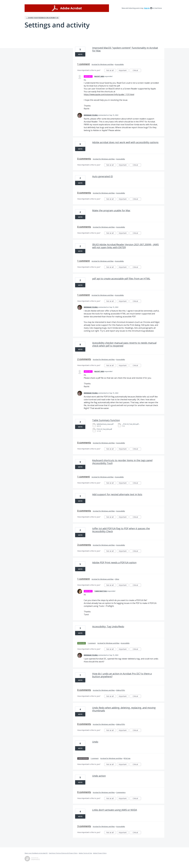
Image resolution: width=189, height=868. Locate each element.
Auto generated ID (103, 176)
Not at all (111, 71)
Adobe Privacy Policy (100, 853)
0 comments (84, 159)
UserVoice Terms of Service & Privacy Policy (63, 853)
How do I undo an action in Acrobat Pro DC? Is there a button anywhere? (122, 675)
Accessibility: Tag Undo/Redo (108, 627)
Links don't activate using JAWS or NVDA (115, 810)
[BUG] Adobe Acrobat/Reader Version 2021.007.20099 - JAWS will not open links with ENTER (125, 246)
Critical (137, 71)
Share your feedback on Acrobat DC (36, 853)
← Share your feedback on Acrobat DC (42, 18)
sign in (147, 8)
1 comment (84, 64)
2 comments (84, 359)
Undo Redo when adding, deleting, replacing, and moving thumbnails (124, 709)
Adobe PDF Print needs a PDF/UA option (114, 563)
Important (124, 71)
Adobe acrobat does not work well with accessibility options (125, 142)
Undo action (99, 776)
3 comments (84, 545)
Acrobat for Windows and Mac (103, 64)
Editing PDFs (121, 690)
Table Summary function (106, 420)
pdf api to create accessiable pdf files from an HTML (121, 279)
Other (117, 579)
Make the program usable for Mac (111, 210)
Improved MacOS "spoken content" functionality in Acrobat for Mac (125, 49)
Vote (80, 54)
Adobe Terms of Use (85, 853)
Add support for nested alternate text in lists (117, 494)
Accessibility (119, 64)
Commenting (121, 792)
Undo (95, 742)
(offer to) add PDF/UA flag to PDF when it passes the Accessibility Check (121, 530)
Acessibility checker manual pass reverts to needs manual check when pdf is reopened (124, 344)
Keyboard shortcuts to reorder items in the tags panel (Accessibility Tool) (122, 462)
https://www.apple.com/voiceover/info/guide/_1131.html (109, 94)
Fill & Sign (127, 758)
